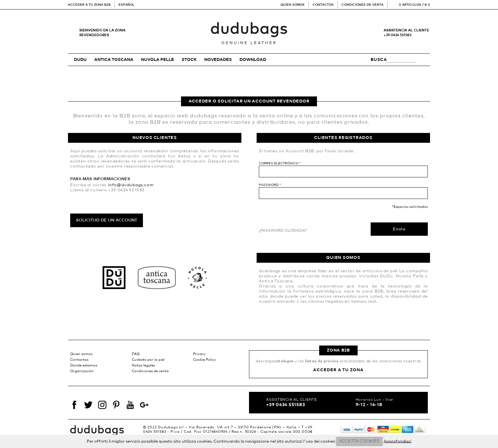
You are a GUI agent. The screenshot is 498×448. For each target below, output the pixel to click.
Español (126, 5)
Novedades (218, 60)
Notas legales (143, 365)
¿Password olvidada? (283, 231)
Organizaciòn (82, 371)
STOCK (189, 60)
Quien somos (293, 5)
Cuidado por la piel (148, 360)
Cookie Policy (205, 360)
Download (253, 60)
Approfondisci (397, 441)
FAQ (136, 354)
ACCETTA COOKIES (359, 441)
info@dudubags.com (131, 185)
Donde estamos (84, 365)
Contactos (323, 5)
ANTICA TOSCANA (114, 60)
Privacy (199, 354)
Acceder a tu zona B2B (89, 5)
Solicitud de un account (107, 220)
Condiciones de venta (362, 5)
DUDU (80, 60)
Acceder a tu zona (338, 370)
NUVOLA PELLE (158, 60)
